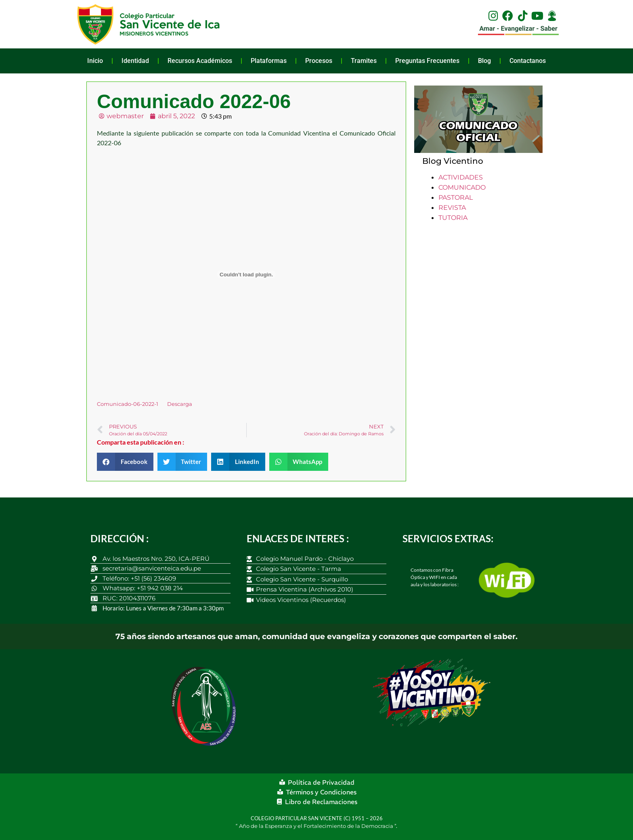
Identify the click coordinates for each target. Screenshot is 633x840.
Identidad (135, 61)
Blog (484, 61)
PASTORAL (456, 197)
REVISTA (452, 208)
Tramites (364, 61)
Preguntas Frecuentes (427, 61)
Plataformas (269, 61)
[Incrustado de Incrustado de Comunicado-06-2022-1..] (246, 274)
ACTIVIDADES (461, 177)
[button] (125, 462)
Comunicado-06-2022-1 (128, 404)
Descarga (180, 404)
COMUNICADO (462, 187)
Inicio (95, 61)
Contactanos (528, 61)
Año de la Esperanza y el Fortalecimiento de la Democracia (317, 826)
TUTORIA (453, 218)
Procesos (319, 61)
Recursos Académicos (200, 61)
